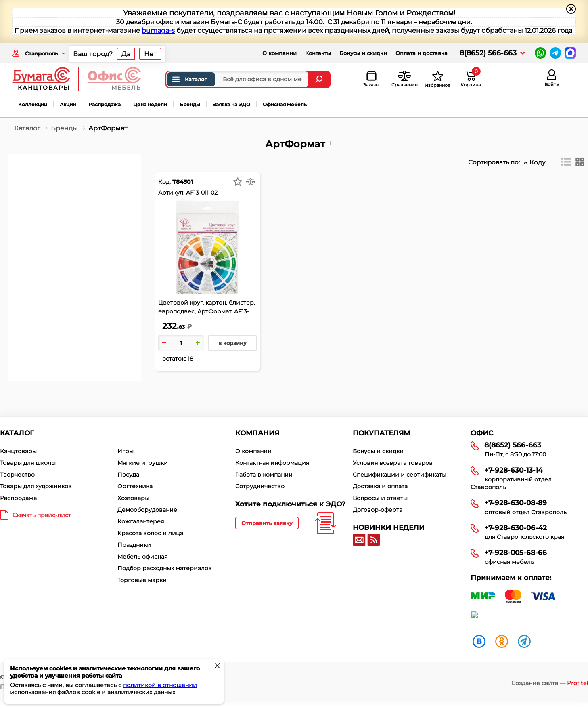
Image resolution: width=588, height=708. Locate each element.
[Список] (566, 162)
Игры (126, 451)
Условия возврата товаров (393, 463)
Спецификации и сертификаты (400, 475)
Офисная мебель (285, 104)
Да (126, 54)
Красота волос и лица (150, 533)
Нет (150, 54)
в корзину (232, 343)
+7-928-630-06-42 (516, 528)
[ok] (502, 641)
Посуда (128, 475)
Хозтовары (133, 498)
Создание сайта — (550, 683)
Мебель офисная (142, 557)
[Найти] (320, 79)
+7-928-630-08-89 (516, 503)
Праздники (134, 545)
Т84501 (183, 182)
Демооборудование (147, 510)
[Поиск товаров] (237, 79)
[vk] (479, 641)
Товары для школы (28, 463)
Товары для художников (36, 486)
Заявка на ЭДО (231, 104)
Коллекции (33, 104)
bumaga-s (158, 30)
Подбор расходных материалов (165, 568)
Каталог (189, 79)
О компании (279, 53)
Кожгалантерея (141, 521)
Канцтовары (18, 451)
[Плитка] (580, 162)
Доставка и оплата (380, 486)
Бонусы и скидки (363, 53)
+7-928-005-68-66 (516, 553)
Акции (68, 104)
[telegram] (524, 641)
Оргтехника (135, 486)
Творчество (17, 475)
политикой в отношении (160, 685)
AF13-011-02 (202, 193)
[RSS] (374, 540)
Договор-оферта (378, 510)
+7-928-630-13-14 (514, 470)
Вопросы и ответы (380, 498)
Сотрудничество (260, 486)
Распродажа (105, 104)
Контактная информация (272, 463)
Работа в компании (264, 475)
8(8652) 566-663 (488, 53)
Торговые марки (142, 580)
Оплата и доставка (422, 53)
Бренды (190, 104)
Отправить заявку (267, 523)
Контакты (318, 53)
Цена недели (150, 104)
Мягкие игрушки (143, 463)
